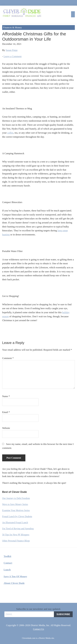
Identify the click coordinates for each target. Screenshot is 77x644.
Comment (8, 358)
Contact (8, 563)
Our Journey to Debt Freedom (16, 498)
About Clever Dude (14, 583)
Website (6, 428)
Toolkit (7, 556)
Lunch (7, 570)
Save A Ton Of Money (15, 576)
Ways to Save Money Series (15, 504)
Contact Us (38, 629)
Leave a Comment (13, 56)
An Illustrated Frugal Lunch (15, 522)
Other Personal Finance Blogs (16, 541)
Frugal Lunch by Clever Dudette (17, 516)
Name (6, 396)
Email (6, 412)
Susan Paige (12, 50)
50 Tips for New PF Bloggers (16, 535)
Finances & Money (12, 28)
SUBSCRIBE (63, 614)
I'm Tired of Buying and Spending (18, 529)
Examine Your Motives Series (16, 510)
